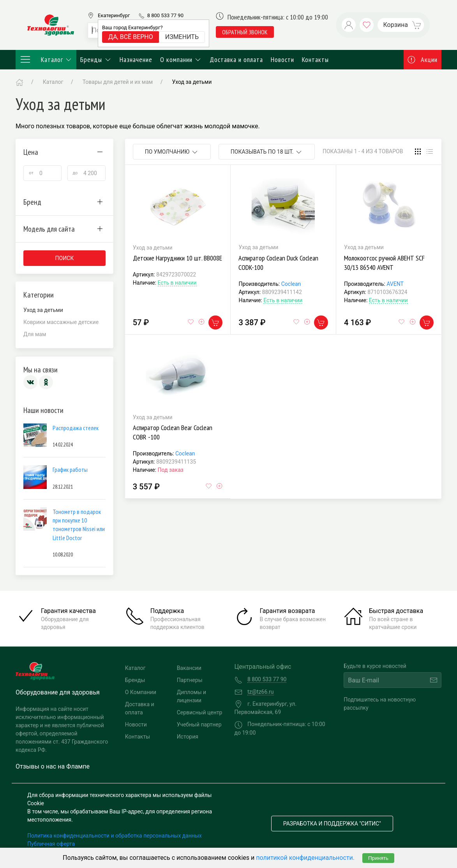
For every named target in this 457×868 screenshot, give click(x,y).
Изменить (182, 37)
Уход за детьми (192, 82)
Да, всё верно (131, 37)
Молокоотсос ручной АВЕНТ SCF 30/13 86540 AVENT (384, 263)
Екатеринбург (114, 15)
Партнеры (190, 680)
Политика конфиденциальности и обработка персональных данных (115, 836)
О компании (181, 59)
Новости (282, 59)
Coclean (291, 284)
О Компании (141, 692)
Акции (423, 59)
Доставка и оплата (236, 59)
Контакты (315, 59)
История (188, 737)
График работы (70, 469)
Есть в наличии (177, 283)
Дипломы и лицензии (192, 696)
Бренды (96, 59)
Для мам (35, 334)
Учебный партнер (199, 725)
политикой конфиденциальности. (305, 858)
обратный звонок (245, 32)
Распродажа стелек (76, 428)
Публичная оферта (51, 844)
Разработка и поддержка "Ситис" (332, 824)
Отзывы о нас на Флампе (53, 766)
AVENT (395, 284)
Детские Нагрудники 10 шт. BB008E (177, 258)
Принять (378, 858)
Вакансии (189, 668)
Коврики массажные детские (61, 322)
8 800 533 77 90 (165, 15)
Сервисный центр (200, 712)
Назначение (136, 59)
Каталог (46, 60)
